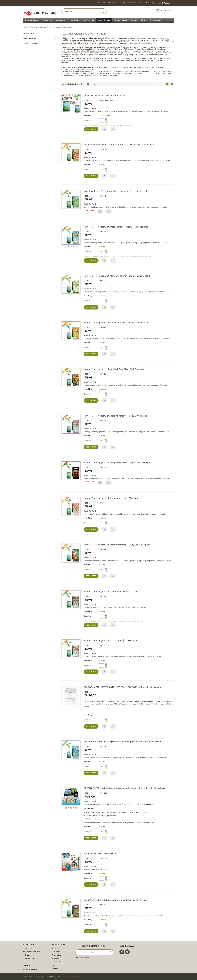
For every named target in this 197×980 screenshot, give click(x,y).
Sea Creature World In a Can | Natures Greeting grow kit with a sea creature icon (123, 742)
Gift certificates (155, 20)
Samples (134, 20)
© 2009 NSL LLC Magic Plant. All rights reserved (62, 977)
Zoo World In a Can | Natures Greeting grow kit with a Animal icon (115, 900)
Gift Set (143, 20)
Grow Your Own (88, 20)
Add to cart (91, 129)
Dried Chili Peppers (32, 20)
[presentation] (94, 964)
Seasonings (60, 20)
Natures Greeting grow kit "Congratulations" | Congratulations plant (117, 276)
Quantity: (87, 120)
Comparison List (29, 958)
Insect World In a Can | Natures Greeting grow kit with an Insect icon (117, 191)
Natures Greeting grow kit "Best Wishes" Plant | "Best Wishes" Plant (117, 227)
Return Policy (94, 977)
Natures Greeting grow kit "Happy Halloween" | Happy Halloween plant (118, 462)
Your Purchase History (31, 952)
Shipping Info (57, 958)
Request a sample (119, 3)
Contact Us (56, 952)
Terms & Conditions (80, 977)
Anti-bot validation (82, 957)
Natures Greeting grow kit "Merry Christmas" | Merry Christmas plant (117, 545)
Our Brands (56, 962)
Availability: (88, 115)
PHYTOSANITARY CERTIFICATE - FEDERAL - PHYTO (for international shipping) (123, 687)
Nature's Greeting (104, 20)
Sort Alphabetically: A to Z (73, 84)
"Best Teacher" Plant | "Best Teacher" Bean (104, 95)
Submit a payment (103, 3)
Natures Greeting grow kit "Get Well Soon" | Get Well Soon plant (115, 369)
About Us (55, 948)
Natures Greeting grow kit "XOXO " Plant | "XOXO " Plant (111, 640)
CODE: (87, 100)
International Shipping (145, 3)
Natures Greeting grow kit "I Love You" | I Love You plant (111, 498)
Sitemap (55, 969)
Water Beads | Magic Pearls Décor (100, 853)
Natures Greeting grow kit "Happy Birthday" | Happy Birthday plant (116, 416)
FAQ (53, 965)
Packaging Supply (120, 20)
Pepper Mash (48, 20)
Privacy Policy (67, 977)
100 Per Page (93, 84)
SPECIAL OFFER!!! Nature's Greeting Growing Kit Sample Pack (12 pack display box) (124, 788)
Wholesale (131, 3)
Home (25, 27)
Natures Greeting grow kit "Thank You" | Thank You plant (111, 591)
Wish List (26, 955)
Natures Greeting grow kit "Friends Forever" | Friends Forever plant (116, 323)
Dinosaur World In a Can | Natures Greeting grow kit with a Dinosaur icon (119, 145)
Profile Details (28, 948)
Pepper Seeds (74, 20)
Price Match (56, 955)
